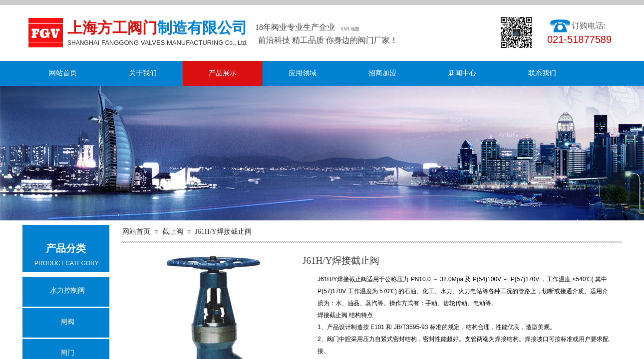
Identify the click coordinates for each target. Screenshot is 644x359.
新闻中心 (462, 73)
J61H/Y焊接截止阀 (223, 232)
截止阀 (173, 232)
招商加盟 (382, 73)
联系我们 (542, 73)
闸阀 (67, 322)
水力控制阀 (67, 290)
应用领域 (303, 73)
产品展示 (223, 73)
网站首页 (63, 73)
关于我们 (143, 73)
